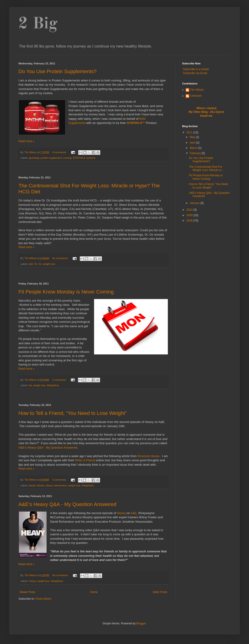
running (67, 158)
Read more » (26, 141)
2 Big (38, 24)
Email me (206, 116)
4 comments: (60, 152)
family (32, 485)
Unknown (196, 96)
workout (91, 158)
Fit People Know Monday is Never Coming (66, 292)
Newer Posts (27, 592)
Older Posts (160, 592)
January (195, 203)
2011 (190, 132)
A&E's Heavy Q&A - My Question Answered (48, 448)
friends (40, 485)
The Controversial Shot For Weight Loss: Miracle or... (206, 168)
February (196, 153)
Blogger (141, 623)
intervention (60, 485)
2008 (190, 221)
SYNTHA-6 (79, 158)
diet (31, 264)
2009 (190, 215)
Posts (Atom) (43, 599)
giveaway (34, 158)
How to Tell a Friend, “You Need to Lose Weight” (73, 413)
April (193, 143)
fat (30, 385)
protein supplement (51, 158)
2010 (190, 210)
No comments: (61, 258)
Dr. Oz (38, 264)
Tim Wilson (197, 90)
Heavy (49, 485)
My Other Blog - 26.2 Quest (206, 112)
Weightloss (53, 385)
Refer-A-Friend (85, 460)
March (194, 148)
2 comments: (60, 380)
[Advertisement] (93, 169)
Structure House (148, 456)
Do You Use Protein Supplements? (58, 71)
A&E (133, 513)
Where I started (206, 108)
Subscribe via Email (195, 73)
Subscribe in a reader (196, 69)
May (193, 137)
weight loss (49, 264)
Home (94, 592)
